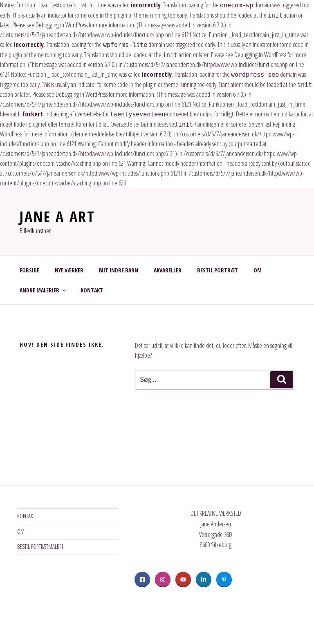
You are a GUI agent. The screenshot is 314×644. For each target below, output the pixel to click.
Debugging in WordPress (62, 25)
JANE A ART (57, 217)
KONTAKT (92, 290)
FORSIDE (29, 270)
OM (258, 270)
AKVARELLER (168, 270)
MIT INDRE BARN (119, 270)
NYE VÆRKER (69, 270)
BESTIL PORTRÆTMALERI (40, 547)
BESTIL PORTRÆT (218, 270)
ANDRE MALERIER (43, 290)
